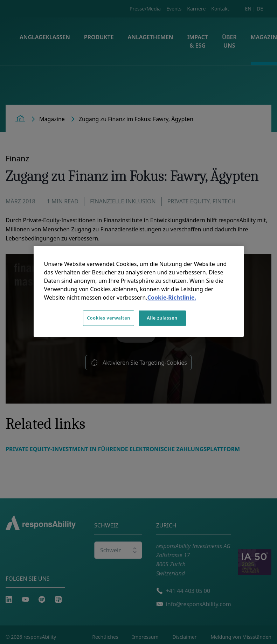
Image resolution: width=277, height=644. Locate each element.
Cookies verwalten (109, 318)
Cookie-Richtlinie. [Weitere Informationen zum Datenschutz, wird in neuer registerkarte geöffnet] (172, 297)
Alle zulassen (162, 318)
